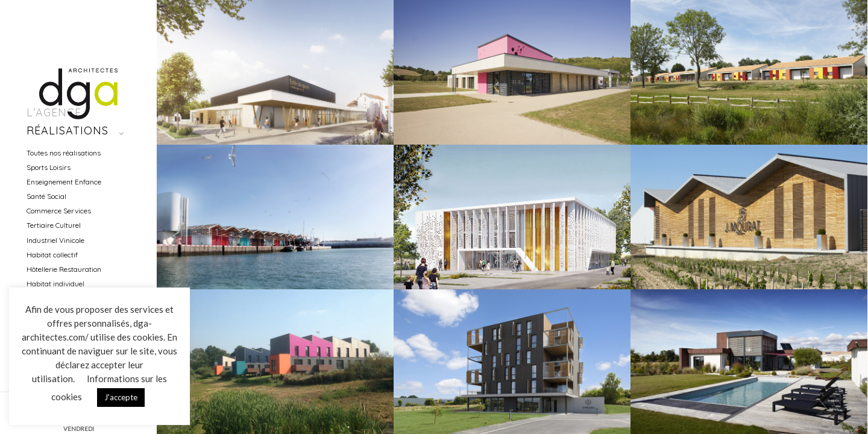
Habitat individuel (55, 284)
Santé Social (46, 196)
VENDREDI (79, 429)
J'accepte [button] (121, 397)
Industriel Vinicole (55, 240)
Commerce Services (59, 211)
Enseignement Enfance (64, 182)
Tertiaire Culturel (54, 225)
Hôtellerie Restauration (64, 269)
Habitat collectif (52, 255)
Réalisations (68, 131)
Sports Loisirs (49, 167)
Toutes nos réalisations (64, 153)
